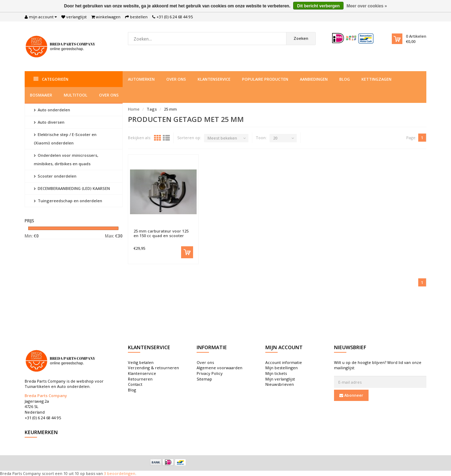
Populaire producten (265, 79)
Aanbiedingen (314, 79)
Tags (152, 109)
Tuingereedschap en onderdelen (68, 201)
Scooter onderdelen (55, 176)
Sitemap (204, 379)
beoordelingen (121, 473)
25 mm (170, 109)
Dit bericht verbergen (318, 6)
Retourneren (140, 379)
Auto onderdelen (52, 110)
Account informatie (284, 362)
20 (275, 138)
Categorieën (51, 79)
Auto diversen (49, 122)
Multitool (76, 95)
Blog (345, 79)
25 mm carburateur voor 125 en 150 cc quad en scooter (161, 233)
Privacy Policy (210, 373)
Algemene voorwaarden (220, 368)
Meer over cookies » (367, 6)
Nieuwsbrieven (280, 384)
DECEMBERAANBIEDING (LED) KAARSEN (72, 188)
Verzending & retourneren (153, 368)
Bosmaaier (41, 95)
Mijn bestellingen (282, 368)
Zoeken (301, 38)
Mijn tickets (276, 373)
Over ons (176, 79)
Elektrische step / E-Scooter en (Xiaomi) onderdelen (65, 139)
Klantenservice (214, 79)
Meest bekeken (222, 138)
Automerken (141, 79)
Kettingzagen (376, 79)
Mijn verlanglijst (280, 379)
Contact (135, 384)
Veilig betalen (141, 362)
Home (134, 109)
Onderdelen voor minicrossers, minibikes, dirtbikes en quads (66, 159)
